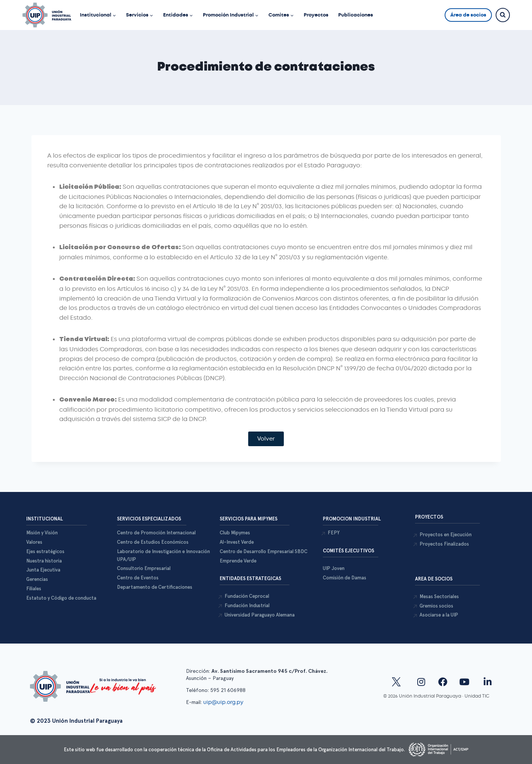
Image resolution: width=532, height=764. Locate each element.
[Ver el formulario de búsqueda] (503, 15)
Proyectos (316, 15)
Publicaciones (356, 15)
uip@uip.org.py (224, 702)
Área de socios (468, 15)
